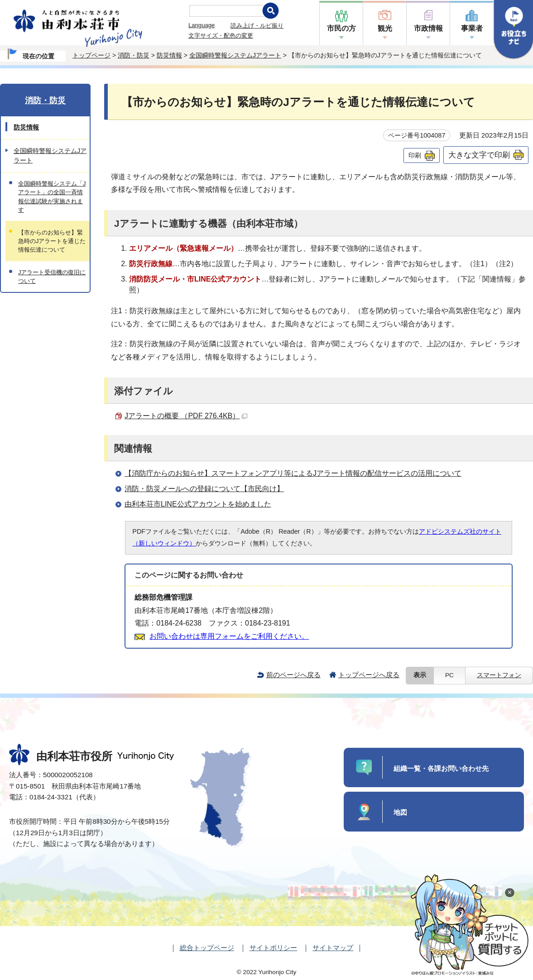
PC (449, 675)
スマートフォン (499, 675)
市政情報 (428, 28)
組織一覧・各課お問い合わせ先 (441, 768)
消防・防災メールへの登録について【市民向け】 (204, 489)
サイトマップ (333, 948)
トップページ (91, 55)
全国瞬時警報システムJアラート (235, 55)
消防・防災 (134, 55)
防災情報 (169, 55)
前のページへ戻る (293, 675)
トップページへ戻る (369, 675)
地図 (400, 812)
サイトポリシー (273, 948)
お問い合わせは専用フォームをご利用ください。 (229, 636)
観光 (385, 28)
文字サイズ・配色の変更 (221, 36)
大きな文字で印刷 (479, 155)
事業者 (472, 28)
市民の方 (341, 28)
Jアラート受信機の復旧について (52, 277)
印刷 (415, 155)
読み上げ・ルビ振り (257, 26)
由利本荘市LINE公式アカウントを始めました (198, 504)
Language (202, 25)
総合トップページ (207, 948)
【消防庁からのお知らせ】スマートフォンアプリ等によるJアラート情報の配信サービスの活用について (293, 473)
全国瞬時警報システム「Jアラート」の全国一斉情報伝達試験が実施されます (52, 197)
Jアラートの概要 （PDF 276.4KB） (186, 416)
